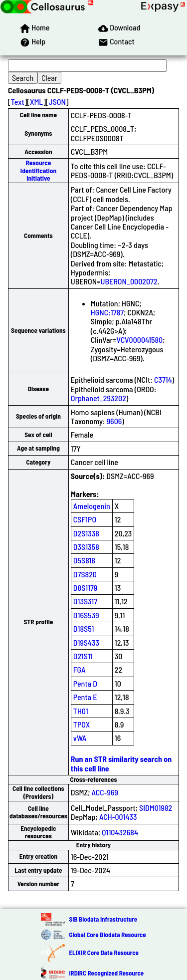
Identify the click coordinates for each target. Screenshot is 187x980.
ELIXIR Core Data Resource (103, 953)
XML (36, 102)
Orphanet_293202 (98, 398)
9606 (114, 421)
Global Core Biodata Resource (107, 935)
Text (18, 102)
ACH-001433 (118, 817)
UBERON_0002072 (129, 281)
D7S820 (85, 574)
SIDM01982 (156, 808)
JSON (57, 102)
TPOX (82, 724)
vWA (80, 738)
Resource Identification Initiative (38, 170)
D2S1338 (86, 533)
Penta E (85, 697)
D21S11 (83, 656)
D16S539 (86, 615)
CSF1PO (85, 519)
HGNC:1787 (107, 312)
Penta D (85, 683)
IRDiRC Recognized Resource (106, 973)
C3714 (163, 379)
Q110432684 (120, 832)
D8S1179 (86, 588)
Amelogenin (92, 506)
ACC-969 (105, 792)
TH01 (81, 711)
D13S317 (85, 601)
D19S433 (86, 642)
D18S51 (84, 628)
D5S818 (84, 560)
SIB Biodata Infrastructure (103, 919)
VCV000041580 (140, 340)
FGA (80, 669)
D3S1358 (86, 547)
